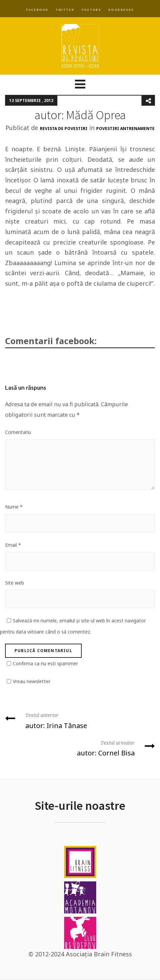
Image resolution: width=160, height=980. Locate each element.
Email (13, 545)
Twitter (65, 10)
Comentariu (18, 432)
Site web (15, 583)
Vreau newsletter (32, 681)
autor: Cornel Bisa (80, 748)
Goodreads (121, 10)
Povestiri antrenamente (125, 128)
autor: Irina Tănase (80, 720)
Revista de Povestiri (64, 128)
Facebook (37, 10)
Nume (14, 507)
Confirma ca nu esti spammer (45, 663)
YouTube (91, 10)
